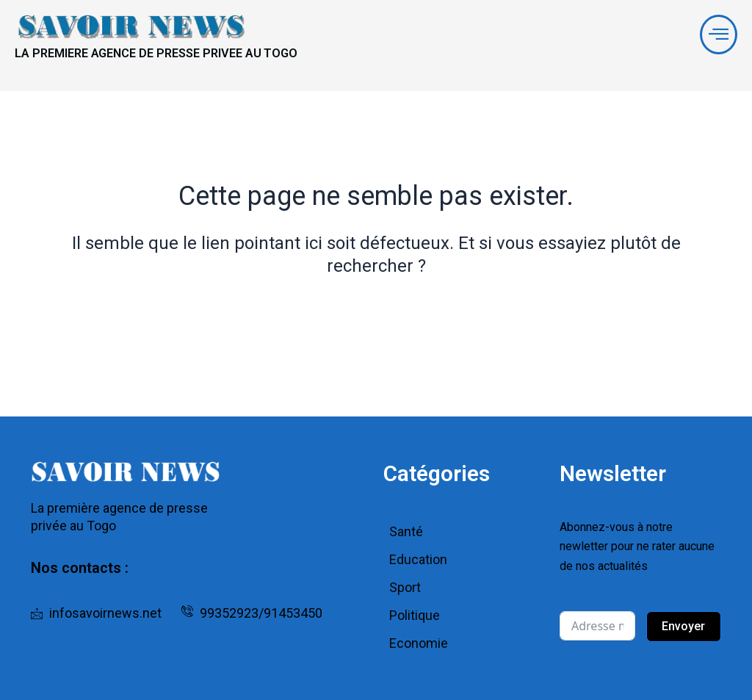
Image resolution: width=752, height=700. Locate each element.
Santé (406, 531)
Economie (419, 643)
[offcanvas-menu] (716, 37)
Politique (415, 615)
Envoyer (683, 626)
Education (418, 559)
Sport (405, 587)
